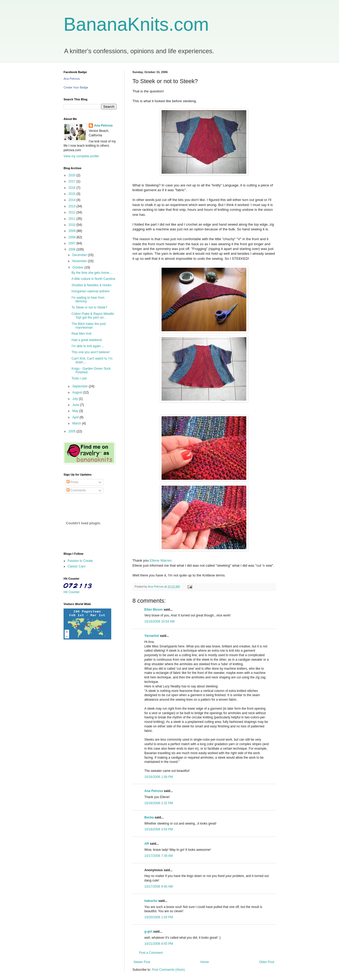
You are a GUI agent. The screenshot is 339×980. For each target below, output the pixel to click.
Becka (149, 817)
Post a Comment (151, 953)
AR (147, 844)
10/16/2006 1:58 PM (159, 777)
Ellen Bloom (153, 610)
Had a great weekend (87, 340)
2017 (73, 181)
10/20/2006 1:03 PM (159, 917)
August (78, 392)
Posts (72, 482)
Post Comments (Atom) (168, 970)
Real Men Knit (81, 334)
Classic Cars (76, 566)
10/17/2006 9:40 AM (159, 887)
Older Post (267, 962)
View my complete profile (81, 156)
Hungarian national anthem (91, 291)
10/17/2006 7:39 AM (159, 856)
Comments (76, 490)
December (80, 255)
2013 (73, 206)
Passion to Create (80, 561)
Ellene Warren (160, 560)
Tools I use (79, 378)
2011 (73, 219)
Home (205, 962)
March (77, 423)
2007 (73, 243)
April (76, 417)
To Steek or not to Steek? (89, 307)
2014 (73, 200)
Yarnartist (152, 636)
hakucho (151, 901)
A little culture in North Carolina (93, 279)
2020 (73, 175)
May (76, 411)
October (78, 267)
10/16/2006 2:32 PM (159, 803)
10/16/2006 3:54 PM (159, 829)
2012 (73, 212)
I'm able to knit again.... (88, 346)
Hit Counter (72, 592)
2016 (73, 188)
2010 (73, 225)
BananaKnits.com (136, 24)
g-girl (148, 932)
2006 (73, 249)
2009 (73, 231)
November (80, 261)
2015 (73, 194)
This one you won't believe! (91, 352)
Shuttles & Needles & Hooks (92, 285)
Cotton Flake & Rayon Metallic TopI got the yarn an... (93, 316)
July (76, 399)
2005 (73, 431)
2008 (73, 237)
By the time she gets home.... (92, 273)
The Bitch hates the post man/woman (89, 326)
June (76, 405)
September (81, 386)
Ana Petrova (154, 791)
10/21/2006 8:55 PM (159, 944)
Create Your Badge (76, 87)
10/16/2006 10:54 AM (159, 621)
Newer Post (142, 962)
